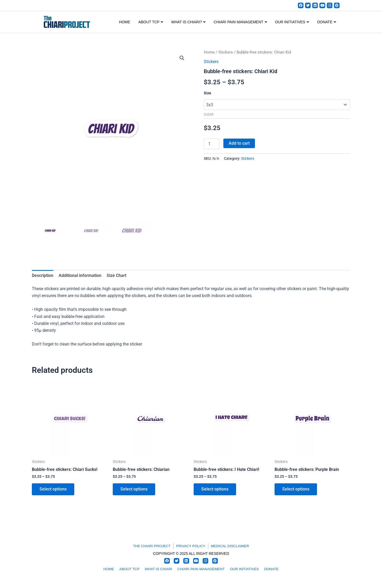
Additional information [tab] (80, 276)
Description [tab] (43, 276)
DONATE (327, 22)
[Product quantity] (211, 144)
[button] (182, 58)
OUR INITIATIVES (292, 22)
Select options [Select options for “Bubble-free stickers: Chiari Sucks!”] (53, 490)
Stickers (226, 52)
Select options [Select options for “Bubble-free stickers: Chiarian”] (134, 490)
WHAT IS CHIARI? (188, 22)
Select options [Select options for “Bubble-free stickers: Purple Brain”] (296, 490)
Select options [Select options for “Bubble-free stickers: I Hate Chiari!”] (215, 490)
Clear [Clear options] (209, 115)
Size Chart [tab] (116, 276)
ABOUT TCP (151, 22)
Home (125, 22)
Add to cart (239, 143)
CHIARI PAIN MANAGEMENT (240, 22)
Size (207, 93)
